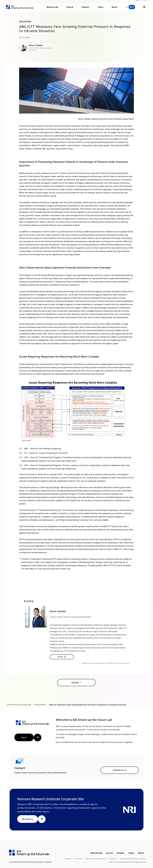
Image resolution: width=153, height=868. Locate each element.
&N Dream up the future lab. (19, 705)
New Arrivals (52, 10)
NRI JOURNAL (40, 705)
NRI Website (143, 2)
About (115, 10)
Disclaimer (68, 859)
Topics (100, 10)
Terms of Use (78, 859)
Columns (85, 10)
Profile (60, 657)
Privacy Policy (113, 859)
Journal (70, 10)
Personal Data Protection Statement (95, 859)
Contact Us (118, 770)
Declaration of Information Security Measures (133, 859)
